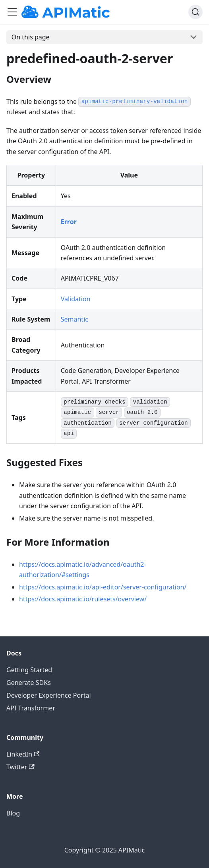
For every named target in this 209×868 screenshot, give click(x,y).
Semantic (75, 319)
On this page (31, 37)
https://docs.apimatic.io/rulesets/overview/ (83, 599)
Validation (76, 299)
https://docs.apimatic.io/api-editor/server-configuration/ (103, 587)
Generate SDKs (29, 683)
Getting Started (29, 670)
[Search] (195, 12)
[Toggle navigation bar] (12, 12)
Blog (13, 813)
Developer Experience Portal (49, 695)
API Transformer (31, 708)
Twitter (20, 767)
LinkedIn (23, 754)
